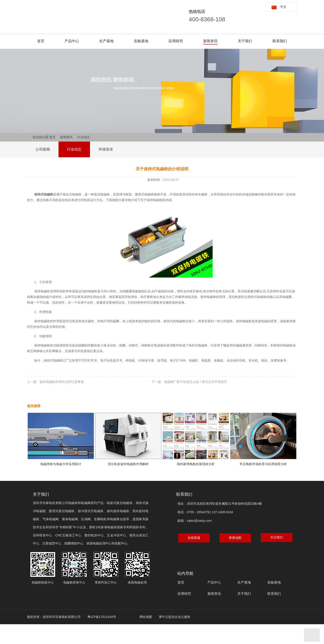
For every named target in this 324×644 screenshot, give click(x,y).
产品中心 (72, 41)
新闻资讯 (210, 41)
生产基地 (106, 41)
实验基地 (141, 41)
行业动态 (83, 137)
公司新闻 (43, 149)
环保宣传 (106, 149)
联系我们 (280, 41)
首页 (41, 41)
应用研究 (176, 41)
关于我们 (245, 41)
